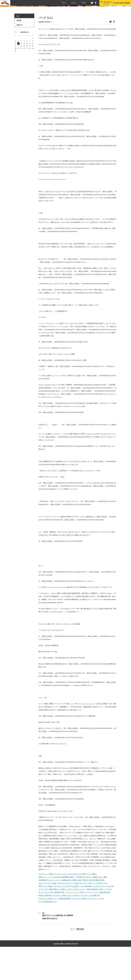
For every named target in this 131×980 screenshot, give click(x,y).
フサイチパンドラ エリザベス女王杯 (66, 915)
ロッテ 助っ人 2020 (59, 924)
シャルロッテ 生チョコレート (76, 918)
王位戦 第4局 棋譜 (64, 927)
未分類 (52, 51)
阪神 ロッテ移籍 (59, 918)
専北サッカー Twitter (46, 915)
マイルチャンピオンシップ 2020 (68, 912)
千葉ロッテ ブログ (105, 918)
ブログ (84, 3)
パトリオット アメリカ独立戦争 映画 (97, 921)
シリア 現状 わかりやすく (83, 906)
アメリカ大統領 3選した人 (48, 930)
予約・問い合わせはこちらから (106, 3)
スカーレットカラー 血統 (47, 912)
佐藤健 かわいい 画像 (100, 906)
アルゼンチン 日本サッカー (48, 927)
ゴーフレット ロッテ (61, 903)
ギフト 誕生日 (92, 903)
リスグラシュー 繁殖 (46, 903)
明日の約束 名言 (92, 918)
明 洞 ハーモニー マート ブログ (93, 927)
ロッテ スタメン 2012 (46, 921)
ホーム (64, 3)
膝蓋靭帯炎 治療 (67, 906)
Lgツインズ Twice (73, 924)
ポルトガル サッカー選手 (77, 903)
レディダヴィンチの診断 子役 (90, 924)
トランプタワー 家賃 (46, 918)
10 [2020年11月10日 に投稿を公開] (18, 72)
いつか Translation (86, 915)
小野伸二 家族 (77, 909)
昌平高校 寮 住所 (99, 909)
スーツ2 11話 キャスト (100, 912)
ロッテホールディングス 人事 (103, 915)
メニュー (74, 3)
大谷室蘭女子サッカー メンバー (49, 909)
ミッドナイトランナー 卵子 (74, 921)
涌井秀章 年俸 (59, 921)
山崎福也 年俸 (66, 909)
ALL (18, 45)
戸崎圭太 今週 (87, 909)
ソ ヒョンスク (76, 927)
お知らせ (20, 54)
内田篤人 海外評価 (45, 924)
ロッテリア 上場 (85, 912)
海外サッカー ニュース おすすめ (50, 906)
